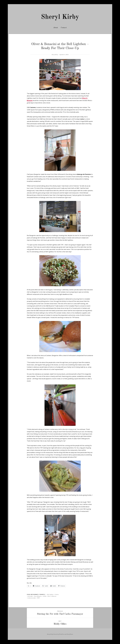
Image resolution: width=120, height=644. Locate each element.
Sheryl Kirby (60, 17)
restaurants (35, 594)
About (56, 28)
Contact (64, 28)
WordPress (62, 634)
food (28, 594)
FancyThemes (70, 634)
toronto (42, 594)
